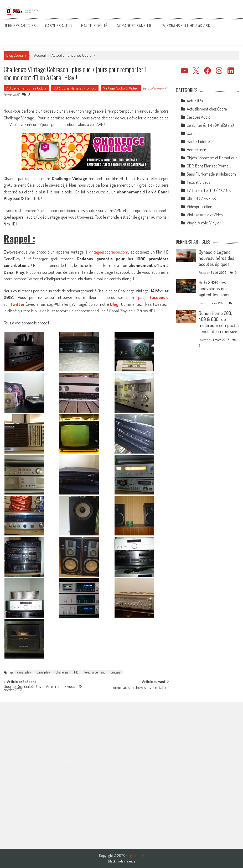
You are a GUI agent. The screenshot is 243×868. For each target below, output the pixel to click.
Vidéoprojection (200, 207)
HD (76, 672)
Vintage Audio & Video (121, 88)
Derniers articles (20, 26)
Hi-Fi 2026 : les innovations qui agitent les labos (214, 288)
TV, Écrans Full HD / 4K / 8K (186, 26)
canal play (24, 672)
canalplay (43, 672)
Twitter (17, 304)
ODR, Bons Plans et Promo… (75, 88)
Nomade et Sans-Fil (134, 26)
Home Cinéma (198, 150)
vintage (115, 672)
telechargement (95, 672)
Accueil (40, 55)
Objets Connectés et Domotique (212, 158)
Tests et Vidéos (198, 182)
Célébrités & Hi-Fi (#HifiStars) (210, 125)
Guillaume (154, 88)
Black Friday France (121, 861)
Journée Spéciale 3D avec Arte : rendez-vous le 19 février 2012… (43, 689)
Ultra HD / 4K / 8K (201, 198)
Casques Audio (58, 26)
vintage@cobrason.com (108, 252)
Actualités (195, 101)
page (153, 297)
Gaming (193, 133)
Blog (114, 304)
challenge (62, 672)
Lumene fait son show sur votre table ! (138, 688)
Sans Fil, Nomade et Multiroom (211, 174)
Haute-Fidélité (94, 26)
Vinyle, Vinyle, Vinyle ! (204, 223)
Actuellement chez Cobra (71, 55)
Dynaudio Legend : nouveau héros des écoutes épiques (216, 258)
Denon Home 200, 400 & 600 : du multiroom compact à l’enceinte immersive (219, 322)
